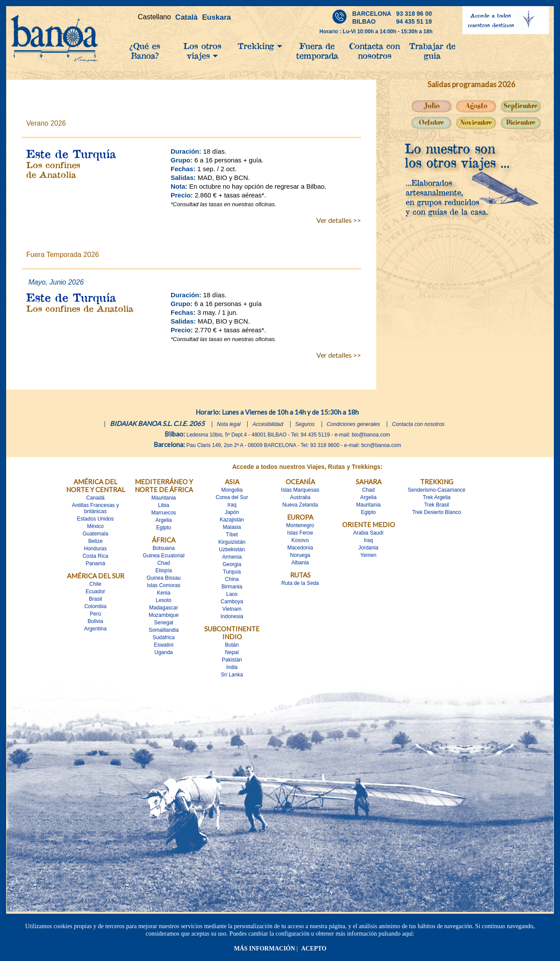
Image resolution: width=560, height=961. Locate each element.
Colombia (96, 606)
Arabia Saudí (368, 533)
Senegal (164, 623)
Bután (232, 645)
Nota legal (229, 424)
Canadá (95, 498)
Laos (232, 594)
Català (187, 17)
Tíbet (232, 535)
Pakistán (232, 660)
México (95, 526)
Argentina (95, 629)
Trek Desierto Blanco (437, 512)
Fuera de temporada (317, 51)
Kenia (164, 593)
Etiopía (163, 570)
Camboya (232, 602)
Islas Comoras (164, 585)
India (232, 667)
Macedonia (300, 548)
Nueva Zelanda (300, 505)
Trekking (260, 46)
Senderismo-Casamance (437, 490)
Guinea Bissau (164, 578)
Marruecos (164, 513)
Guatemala (96, 534)
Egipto (164, 528)
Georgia (232, 564)
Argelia (163, 520)
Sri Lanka (232, 675)
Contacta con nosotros (374, 51)
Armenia (232, 557)
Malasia (232, 527)
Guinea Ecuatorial (163, 556)
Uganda (164, 652)
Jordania (368, 548)
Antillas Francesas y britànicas (95, 508)
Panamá (96, 563)
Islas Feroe (300, 533)
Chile (95, 584)
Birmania (232, 587)
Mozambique (164, 615)
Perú (95, 614)
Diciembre (521, 123)
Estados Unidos (95, 519)
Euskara (217, 17)
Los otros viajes (202, 51)
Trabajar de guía (432, 51)
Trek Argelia (437, 497)
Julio (432, 106)
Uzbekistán (232, 549)
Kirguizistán (232, 542)
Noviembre (476, 123)
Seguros (305, 424)
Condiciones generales (353, 424)
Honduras (95, 549)
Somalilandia (164, 630)
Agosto (476, 106)
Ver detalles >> (339, 220)
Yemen (369, 555)
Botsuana (164, 548)
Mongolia (232, 490)
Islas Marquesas (300, 490)
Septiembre (521, 106)
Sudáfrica (164, 637)
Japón (232, 512)
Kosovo (300, 540)
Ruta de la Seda (300, 583)
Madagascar (164, 608)
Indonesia (232, 616)
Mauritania (164, 498)
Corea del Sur (232, 497)
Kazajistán (232, 520)
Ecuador (96, 591)
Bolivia (95, 621)
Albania (300, 563)
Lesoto (164, 600)
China (232, 579)
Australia (300, 497)
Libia (163, 505)
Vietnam (232, 609)
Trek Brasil (437, 505)
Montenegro (300, 525)
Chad (164, 563)
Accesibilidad (268, 424)
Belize (96, 541)
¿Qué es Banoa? (145, 51)
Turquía (232, 572)
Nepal (232, 652)
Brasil (95, 599)
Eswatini (164, 645)
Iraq (232, 505)
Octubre (431, 123)
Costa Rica (96, 556)
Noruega (300, 555)
